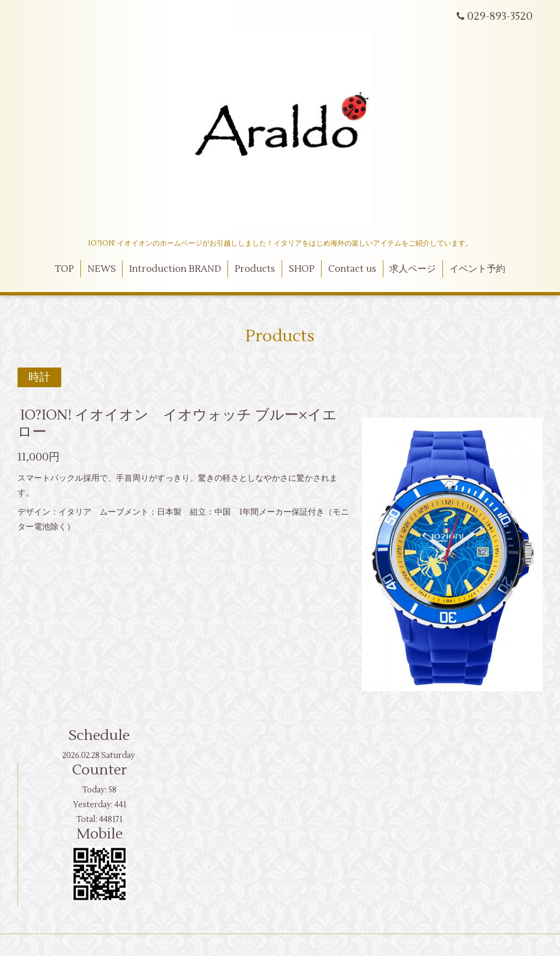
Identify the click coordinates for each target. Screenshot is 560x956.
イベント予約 (477, 269)
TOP (64, 269)
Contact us (352, 269)
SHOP (302, 269)
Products (255, 269)
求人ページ (413, 269)
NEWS (102, 269)
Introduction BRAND (175, 269)
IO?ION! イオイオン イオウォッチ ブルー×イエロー (177, 424)
